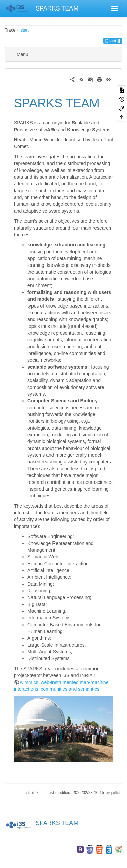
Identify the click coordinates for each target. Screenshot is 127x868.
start (25, 30)
